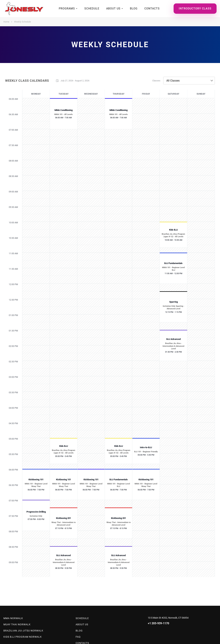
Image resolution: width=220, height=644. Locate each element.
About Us (113, 8)
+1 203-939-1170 (158, 623)
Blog (134, 8)
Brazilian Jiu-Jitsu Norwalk (23, 631)
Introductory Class (195, 8)
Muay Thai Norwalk (17, 624)
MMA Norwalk (13, 618)
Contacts (152, 8)
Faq (78, 637)
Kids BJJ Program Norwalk (23, 637)
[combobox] (189, 81)
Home (6, 22)
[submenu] (77, 9)
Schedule (92, 8)
